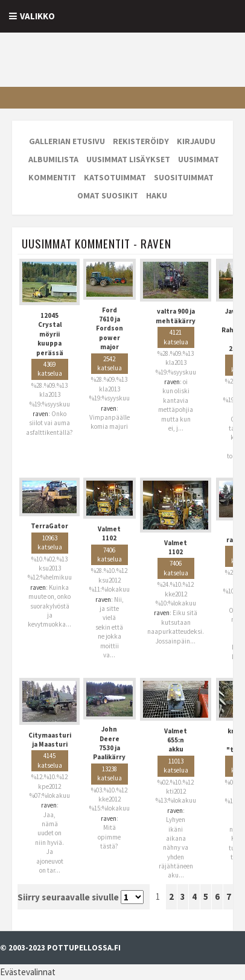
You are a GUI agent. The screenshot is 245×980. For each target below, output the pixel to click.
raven (40, 414)
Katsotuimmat (115, 177)
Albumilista (53, 159)
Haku (157, 195)
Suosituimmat (184, 177)
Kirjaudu (196, 141)
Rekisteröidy (141, 141)
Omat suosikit (108, 195)
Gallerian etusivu (67, 141)
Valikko (37, 16)
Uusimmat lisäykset (128, 159)
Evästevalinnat (28, 972)
